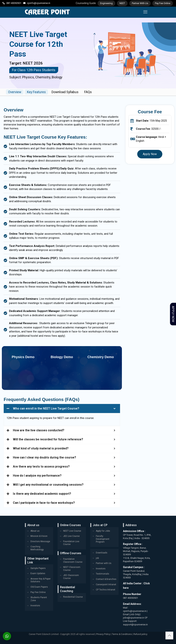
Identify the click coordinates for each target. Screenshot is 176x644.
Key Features (38, 92)
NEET (122, 3)
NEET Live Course (72, 531)
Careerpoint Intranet (106, 584)
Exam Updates (38, 573)
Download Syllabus (67, 92)
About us (35, 531)
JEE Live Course (71, 536)
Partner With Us (140, 3)
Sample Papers (38, 568)
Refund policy (140, 634)
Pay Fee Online (163, 3)
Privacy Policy (103, 634)
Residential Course (73, 597)
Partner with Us (104, 563)
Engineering (106, 3)
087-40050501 (14, 3)
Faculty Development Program (103, 539)
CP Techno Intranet (106, 590)
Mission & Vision (39, 536)
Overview (15, 92)
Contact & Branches (106, 579)
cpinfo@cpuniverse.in (39, 3)
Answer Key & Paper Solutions (41, 580)
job (97, 558)
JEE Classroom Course (71, 577)
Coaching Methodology (37, 548)
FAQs (91, 92)
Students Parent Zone (39, 599)
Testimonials (102, 574)
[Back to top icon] (169, 635)
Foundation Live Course (71, 543)
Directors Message (40, 541)
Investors (35, 606)
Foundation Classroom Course (73, 560)
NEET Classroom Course (72, 569)
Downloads (102, 553)
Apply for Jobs (103, 531)
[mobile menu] (145, 12)
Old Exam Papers (39, 587)
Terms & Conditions (122, 634)
